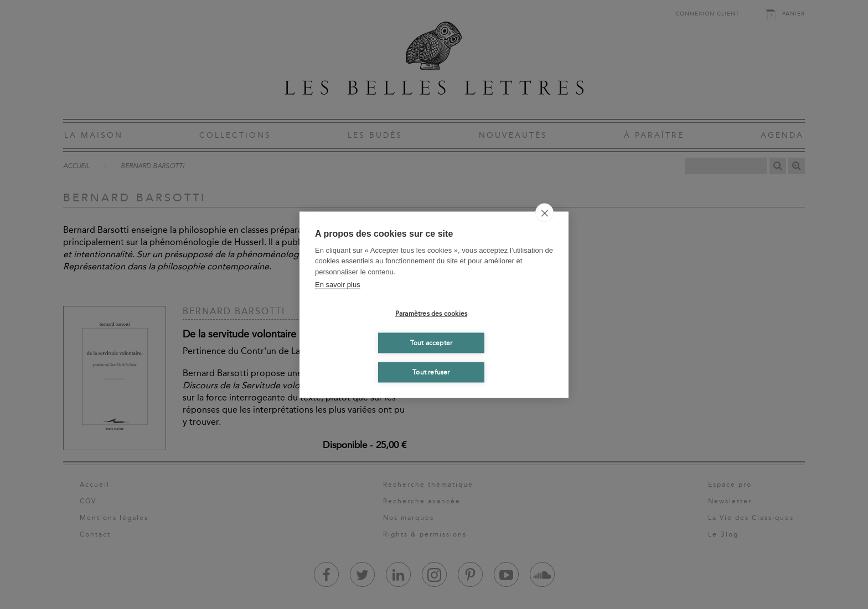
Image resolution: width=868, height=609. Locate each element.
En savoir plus (338, 285)
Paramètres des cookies (431, 314)
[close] (544, 212)
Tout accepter (432, 343)
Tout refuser (431, 372)
